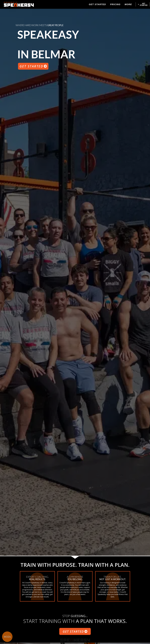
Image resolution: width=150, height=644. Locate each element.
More (128, 4)
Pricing (115, 4)
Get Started (97, 4)
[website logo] (19, 4)
